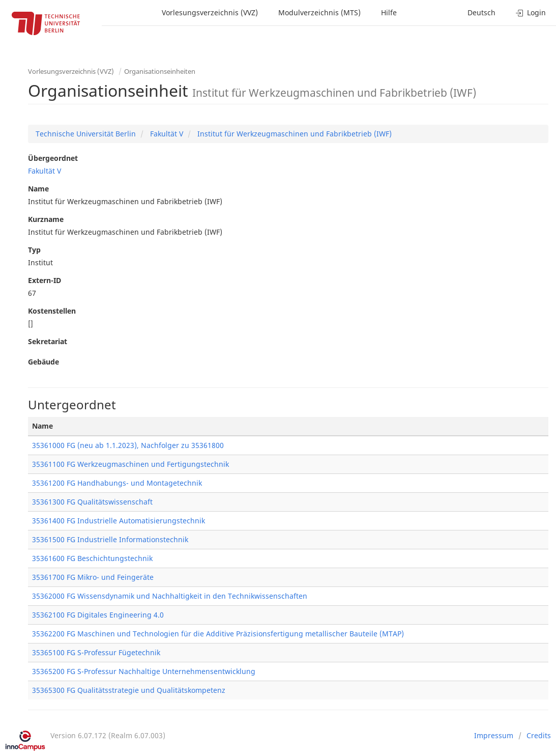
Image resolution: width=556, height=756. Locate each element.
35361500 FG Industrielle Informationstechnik (110, 539)
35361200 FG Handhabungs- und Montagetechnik (117, 483)
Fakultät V (166, 134)
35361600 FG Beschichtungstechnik (92, 558)
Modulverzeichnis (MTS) (319, 12)
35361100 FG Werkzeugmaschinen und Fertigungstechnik (130, 464)
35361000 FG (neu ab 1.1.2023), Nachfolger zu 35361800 (128, 445)
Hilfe (389, 12)
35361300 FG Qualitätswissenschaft (92, 502)
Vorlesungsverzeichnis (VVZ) (210, 12)
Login (531, 12)
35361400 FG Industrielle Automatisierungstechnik (119, 521)
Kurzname (46, 219)
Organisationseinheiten (160, 71)
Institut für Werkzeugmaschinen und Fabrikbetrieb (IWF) (294, 134)
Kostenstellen (52, 311)
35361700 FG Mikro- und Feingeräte (93, 577)
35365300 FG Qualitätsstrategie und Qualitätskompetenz (129, 690)
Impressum (494, 735)
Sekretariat (48, 341)
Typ (34, 250)
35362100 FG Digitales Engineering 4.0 (98, 615)
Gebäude (43, 362)
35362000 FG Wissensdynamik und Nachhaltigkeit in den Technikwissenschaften (170, 596)
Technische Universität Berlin (86, 134)
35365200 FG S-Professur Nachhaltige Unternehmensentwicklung (144, 671)
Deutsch (481, 12)
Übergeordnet (53, 158)
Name (38, 189)
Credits (539, 735)
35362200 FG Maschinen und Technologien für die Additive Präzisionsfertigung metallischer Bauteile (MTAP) (218, 634)
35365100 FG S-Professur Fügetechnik (96, 652)
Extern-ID (45, 280)
